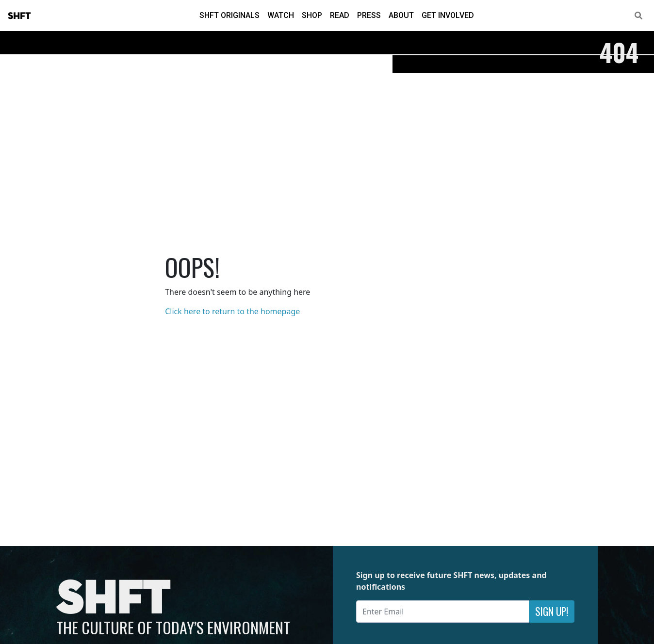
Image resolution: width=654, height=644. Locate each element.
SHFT (19, 16)
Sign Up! (552, 611)
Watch (281, 15)
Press (369, 15)
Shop (312, 15)
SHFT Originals (229, 15)
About (401, 15)
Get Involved (448, 15)
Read (340, 15)
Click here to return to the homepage (232, 311)
